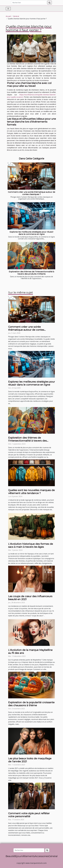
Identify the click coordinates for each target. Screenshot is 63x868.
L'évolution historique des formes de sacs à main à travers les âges (31, 545)
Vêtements (28, 856)
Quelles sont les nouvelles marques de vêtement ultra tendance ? (31, 492)
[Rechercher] (29, 3)
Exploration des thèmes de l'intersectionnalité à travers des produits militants (31, 273)
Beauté (10, 856)
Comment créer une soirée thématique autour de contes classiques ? (32, 193)
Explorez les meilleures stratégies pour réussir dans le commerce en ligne (32, 233)
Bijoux (18, 856)
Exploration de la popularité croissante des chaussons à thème (31, 704)
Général (16, 16)
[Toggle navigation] (8, 9)
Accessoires (42, 856)
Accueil (8, 16)
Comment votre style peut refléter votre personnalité (29, 815)
